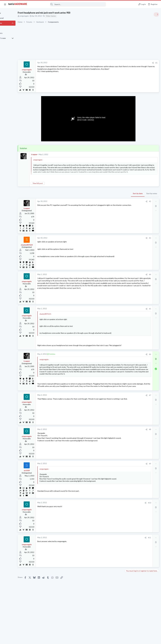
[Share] (112, 63)
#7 (109, 412)
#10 (109, 520)
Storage (128, 275)
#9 (109, 481)
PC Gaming (129, 163)
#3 (109, 238)
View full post (49, 183)
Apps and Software (132, 341)
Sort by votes (111, 193)
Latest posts (127, 262)
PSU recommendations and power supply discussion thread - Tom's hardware (141, 171)
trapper (45, 154)
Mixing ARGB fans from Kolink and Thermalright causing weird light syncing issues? (141, 295)
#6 (109, 359)
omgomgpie (35, 16)
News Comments (132, 200)
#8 (109, 447)
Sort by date (97, 193)
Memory (128, 234)
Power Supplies (131, 180)
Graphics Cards (131, 329)
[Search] (68, 4)
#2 (109, 201)
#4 (109, 275)
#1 (116, 63)
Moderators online (130, 360)
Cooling (128, 302)
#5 (109, 309)
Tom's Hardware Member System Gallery (141, 142)
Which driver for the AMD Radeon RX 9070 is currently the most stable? (140, 322)
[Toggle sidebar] (156, 14)
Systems (128, 149)
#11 (109, 555)
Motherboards (131, 314)
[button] (5, 4)
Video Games (62, 16)
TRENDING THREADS (129, 137)
